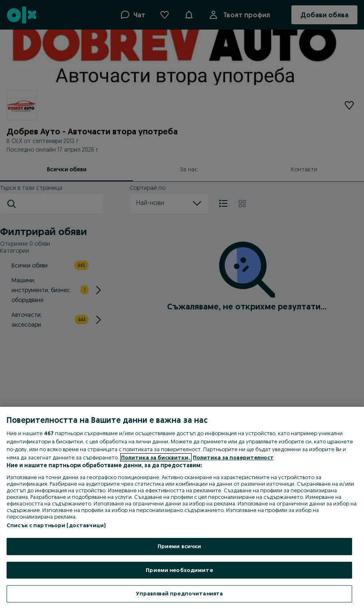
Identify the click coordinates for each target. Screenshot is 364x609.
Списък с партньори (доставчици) (56, 525)
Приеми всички (180, 546)
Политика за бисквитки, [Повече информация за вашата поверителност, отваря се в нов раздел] (156, 457)
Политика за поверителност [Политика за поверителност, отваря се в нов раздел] (233, 457)
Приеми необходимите (179, 570)
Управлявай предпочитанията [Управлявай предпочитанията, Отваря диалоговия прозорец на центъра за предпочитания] (179, 593)
